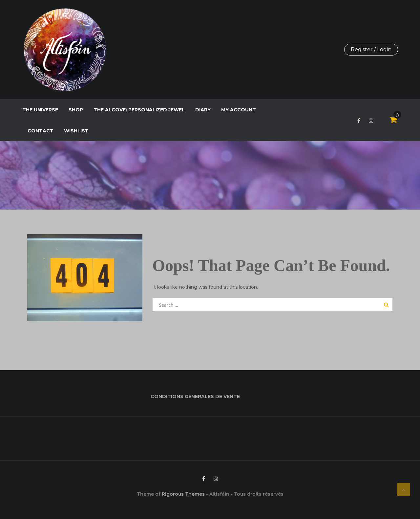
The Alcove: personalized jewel (139, 110)
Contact (41, 131)
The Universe (40, 110)
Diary (203, 110)
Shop (76, 110)
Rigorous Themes (183, 494)
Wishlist (76, 131)
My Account (239, 110)
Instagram (371, 121)
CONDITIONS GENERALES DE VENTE (195, 396)
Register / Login (371, 49)
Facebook (359, 121)
